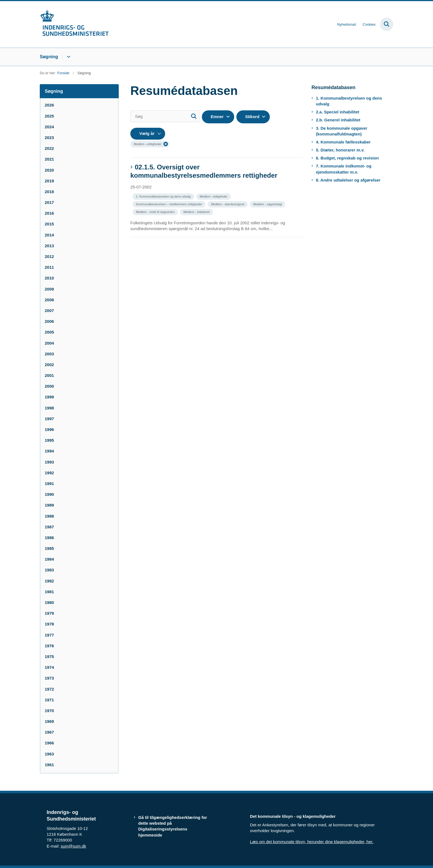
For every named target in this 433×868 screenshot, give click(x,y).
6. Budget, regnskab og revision (347, 158)
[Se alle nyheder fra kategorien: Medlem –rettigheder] (214, 196)
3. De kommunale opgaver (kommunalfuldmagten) (342, 131)
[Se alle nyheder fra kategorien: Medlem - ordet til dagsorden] (156, 211)
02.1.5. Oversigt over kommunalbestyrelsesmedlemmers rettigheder (204, 171)
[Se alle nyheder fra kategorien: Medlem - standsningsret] (228, 204)
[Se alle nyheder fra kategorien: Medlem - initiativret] (197, 211)
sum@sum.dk (73, 846)
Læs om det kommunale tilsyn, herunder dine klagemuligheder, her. (312, 842)
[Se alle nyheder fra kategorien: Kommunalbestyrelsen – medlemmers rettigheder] (170, 204)
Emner (217, 117)
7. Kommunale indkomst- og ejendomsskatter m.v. (344, 169)
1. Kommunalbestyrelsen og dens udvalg (349, 101)
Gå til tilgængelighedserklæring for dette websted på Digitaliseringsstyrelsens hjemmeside (173, 826)
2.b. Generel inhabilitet (338, 120)
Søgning (49, 57)
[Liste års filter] (148, 134)
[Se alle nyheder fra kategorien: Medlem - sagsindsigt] (268, 204)
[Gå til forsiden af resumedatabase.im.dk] (74, 24)
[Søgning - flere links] (68, 57)
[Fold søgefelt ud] (387, 24)
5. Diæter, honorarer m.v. (340, 150)
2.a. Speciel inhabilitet (338, 112)
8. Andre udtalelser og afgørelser (348, 180)
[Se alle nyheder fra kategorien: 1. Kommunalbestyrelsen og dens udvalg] (164, 196)
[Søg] (165, 116)
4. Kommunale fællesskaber (343, 142)
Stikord (252, 117)
